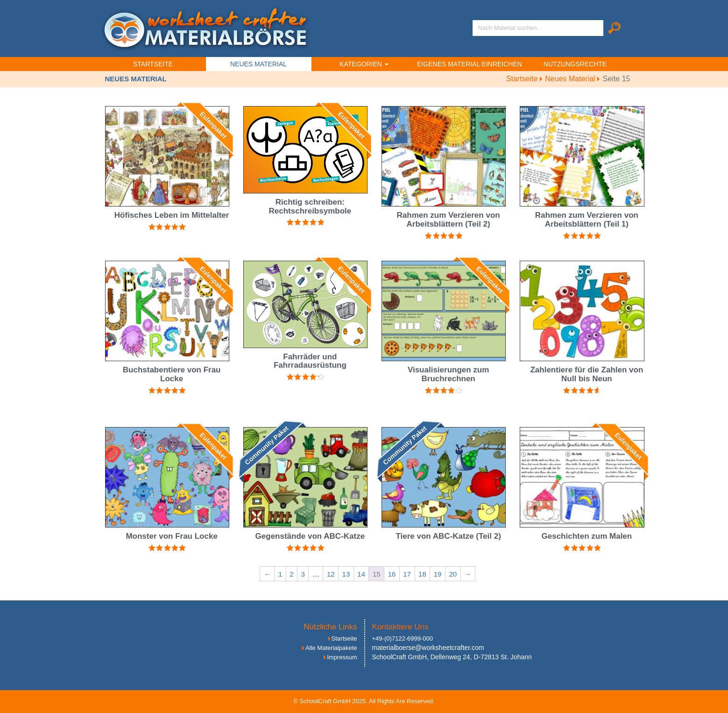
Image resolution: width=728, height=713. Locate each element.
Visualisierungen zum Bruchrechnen (448, 374)
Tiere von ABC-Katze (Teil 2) (448, 536)
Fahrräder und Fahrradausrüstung (310, 361)
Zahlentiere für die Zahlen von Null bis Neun (587, 374)
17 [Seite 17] (407, 574)
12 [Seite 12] (331, 574)
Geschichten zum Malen (587, 536)
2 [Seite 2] (291, 574)
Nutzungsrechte (575, 64)
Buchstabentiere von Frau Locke (172, 374)
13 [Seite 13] (346, 574)
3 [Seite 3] (303, 574)
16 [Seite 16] (392, 574)
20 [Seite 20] (453, 574)
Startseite (153, 64)
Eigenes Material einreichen (470, 64)
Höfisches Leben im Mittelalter (172, 215)
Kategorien (364, 64)
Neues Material (258, 64)
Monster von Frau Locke (171, 536)
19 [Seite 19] (438, 574)
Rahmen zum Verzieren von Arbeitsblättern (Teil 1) (587, 220)
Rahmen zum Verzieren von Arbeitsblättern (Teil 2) (449, 220)
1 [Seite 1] (280, 574)
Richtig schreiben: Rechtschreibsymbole (310, 207)
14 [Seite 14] (361, 574)
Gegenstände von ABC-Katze (310, 536)
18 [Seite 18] (422, 574)
